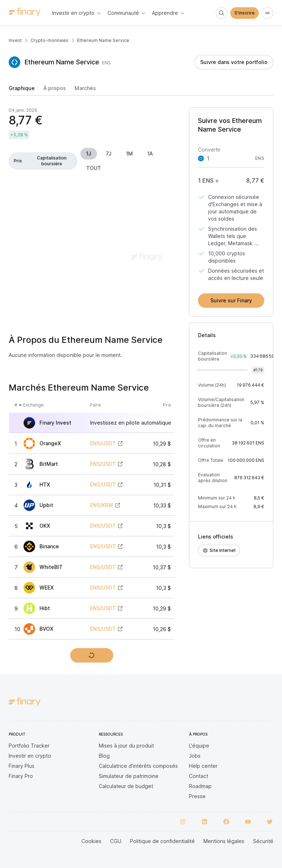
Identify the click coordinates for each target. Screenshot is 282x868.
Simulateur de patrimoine (129, 776)
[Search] (222, 13)
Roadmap (200, 786)
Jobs (195, 756)
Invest (15, 40)
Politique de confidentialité (162, 841)
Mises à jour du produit (126, 746)
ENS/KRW (102, 505)
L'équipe (199, 746)
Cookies (91, 841)
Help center (203, 766)
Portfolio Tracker (29, 746)
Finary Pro (21, 776)
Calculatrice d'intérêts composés (138, 766)
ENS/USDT (103, 443)
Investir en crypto (30, 756)
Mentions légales (224, 841)
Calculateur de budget (126, 786)
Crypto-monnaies (49, 40)
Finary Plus (22, 766)
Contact (199, 776)
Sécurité (263, 841)
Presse (197, 796)
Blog (104, 756)
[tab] (22, 90)
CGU (116, 841)
